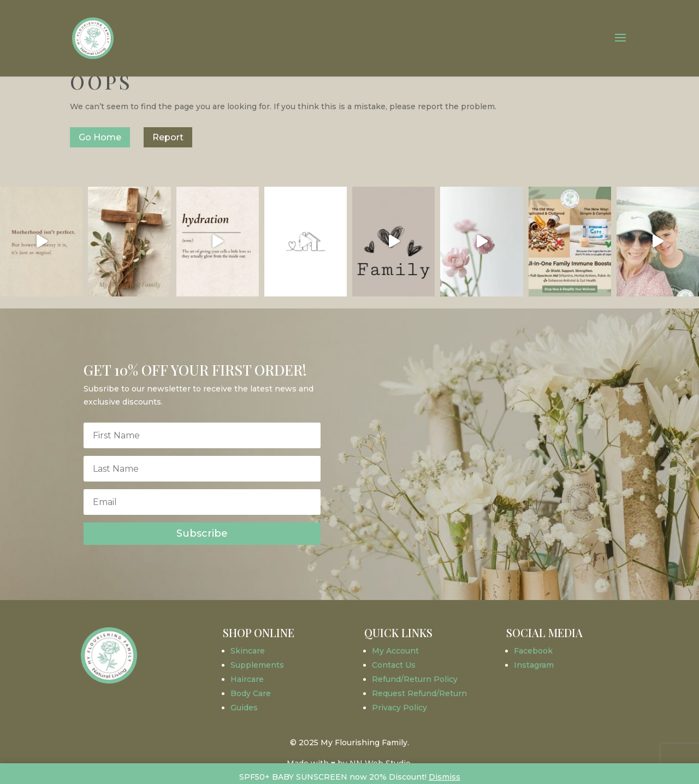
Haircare (247, 679)
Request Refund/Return (419, 693)
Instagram (534, 665)
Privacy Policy (399, 708)
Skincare (248, 651)
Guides (244, 708)
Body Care (251, 693)
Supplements (257, 665)
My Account (395, 651)
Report (168, 137)
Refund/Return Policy (415, 679)
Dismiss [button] (445, 777)
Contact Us (394, 665)
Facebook (533, 651)
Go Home (100, 137)
